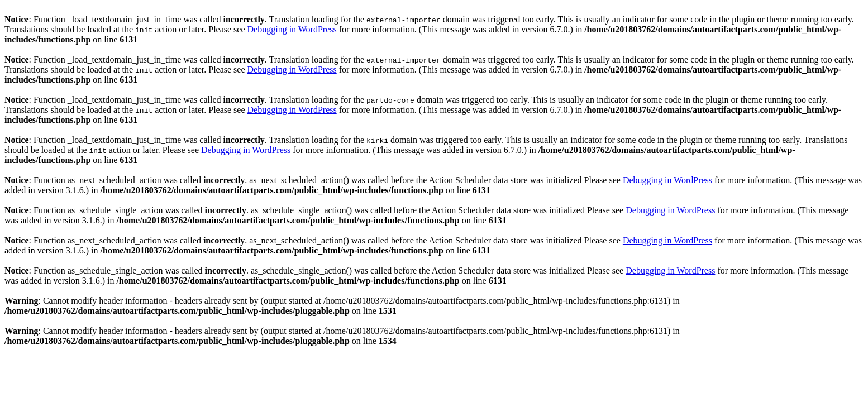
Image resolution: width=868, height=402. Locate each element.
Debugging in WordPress (292, 29)
